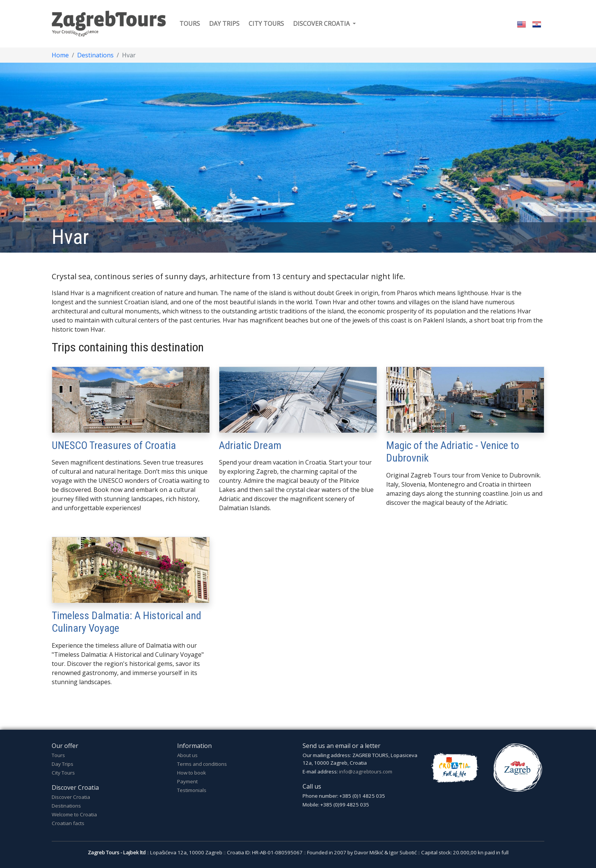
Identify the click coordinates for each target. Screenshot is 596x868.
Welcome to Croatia (74, 814)
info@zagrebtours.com (366, 772)
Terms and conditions (202, 764)
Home (60, 55)
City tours (266, 24)
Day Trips (63, 764)
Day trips (224, 24)
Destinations (95, 55)
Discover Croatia (71, 797)
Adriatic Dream (250, 445)
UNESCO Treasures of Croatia (114, 445)
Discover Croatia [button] (322, 24)
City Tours (63, 773)
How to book (192, 773)
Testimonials (192, 790)
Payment (187, 781)
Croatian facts (68, 823)
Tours (190, 24)
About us (187, 755)
